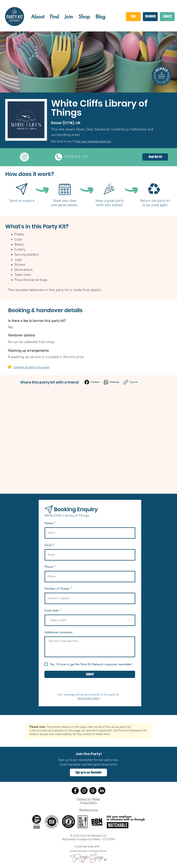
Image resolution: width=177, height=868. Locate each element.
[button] (88, 772)
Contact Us (84, 799)
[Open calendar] (130, 620)
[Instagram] (84, 791)
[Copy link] (131, 382)
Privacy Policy (88, 803)
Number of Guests (57, 589)
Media (96, 799)
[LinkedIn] (102, 791)
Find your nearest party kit (93, 142)
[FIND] (133, 17)
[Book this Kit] (155, 157)
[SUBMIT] (90, 674)
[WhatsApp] (111, 382)
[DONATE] (167, 17)
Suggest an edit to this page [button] (31, 367)
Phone (49, 567)
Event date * (55, 610)
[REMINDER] (150, 17)
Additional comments (58, 632)
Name (49, 523)
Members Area (88, 810)
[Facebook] (92, 382)
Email (48, 545)
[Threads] (93, 791)
